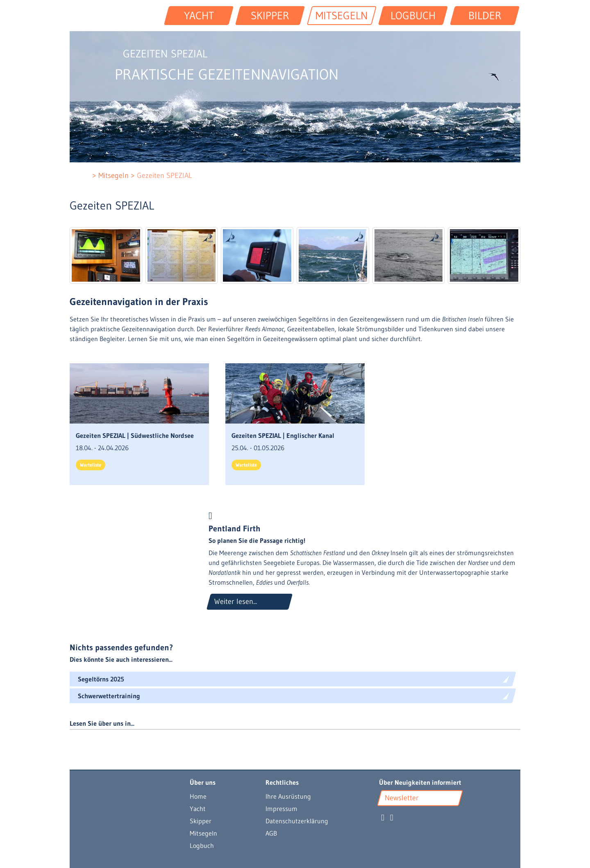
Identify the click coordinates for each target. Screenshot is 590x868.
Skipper (201, 821)
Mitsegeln (203, 833)
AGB (271, 833)
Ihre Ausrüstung (288, 796)
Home (198, 796)
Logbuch (202, 845)
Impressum (281, 809)
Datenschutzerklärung (297, 821)
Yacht (198, 809)
